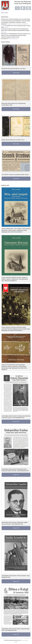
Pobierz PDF (16, 422)
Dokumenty (19, 24)
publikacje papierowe (13, 39)
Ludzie (6, 27)
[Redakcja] (4, 32)
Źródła (3, 26)
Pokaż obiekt (16, 73)
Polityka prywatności (25, 640)
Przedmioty (25, 24)
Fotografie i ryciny (11, 24)
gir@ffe (16, 642)
